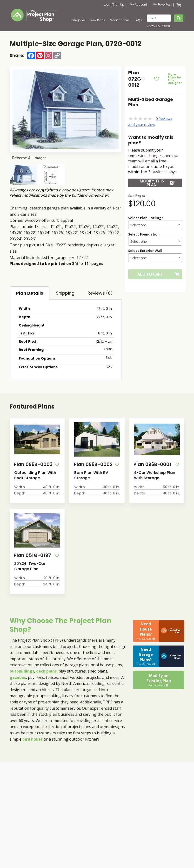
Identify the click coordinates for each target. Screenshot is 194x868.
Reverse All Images (29, 158)
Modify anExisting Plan (159, 664)
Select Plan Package (146, 218)
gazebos (18, 676)
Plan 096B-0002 (92, 464)
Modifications (120, 20)
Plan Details (30, 293)
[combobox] (155, 225)
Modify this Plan (157, 183)
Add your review (142, 125)
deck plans (46, 670)
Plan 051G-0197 (31, 555)
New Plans (98, 20)
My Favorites (162, 5)
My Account (138, 5)
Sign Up (119, 5)
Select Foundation (144, 234)
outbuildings (22, 670)
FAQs (138, 20)
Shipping (65, 293)
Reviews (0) (100, 293)
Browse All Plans (158, 26)
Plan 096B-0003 (32, 464)
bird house (33, 738)
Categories (77, 20)
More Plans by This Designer (176, 79)
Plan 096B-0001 (151, 464)
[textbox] (155, 225)
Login (107, 5)
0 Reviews (164, 119)
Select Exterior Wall (145, 251)
